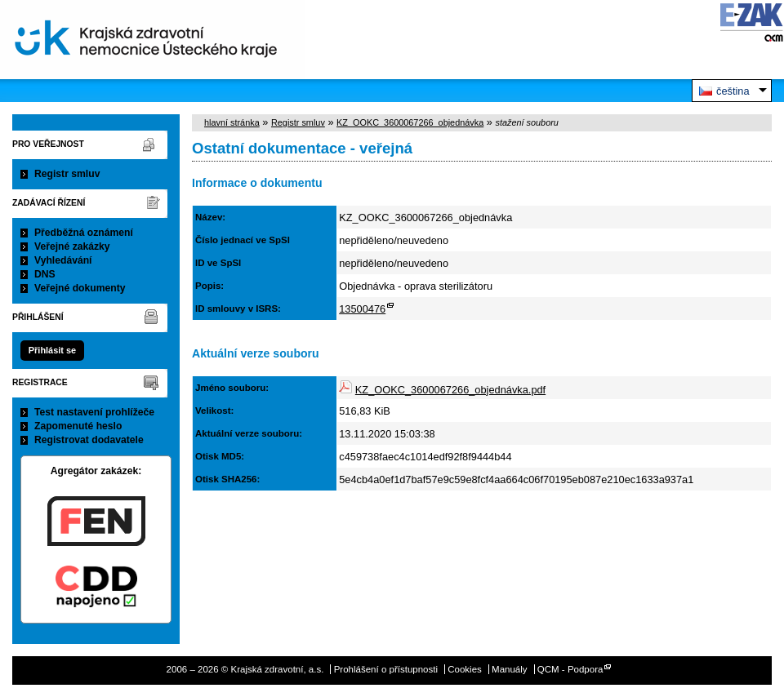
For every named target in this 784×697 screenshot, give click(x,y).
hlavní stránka (232, 122)
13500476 (362, 309)
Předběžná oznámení (84, 233)
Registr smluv (67, 174)
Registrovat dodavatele (89, 440)
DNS (45, 274)
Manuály (510, 669)
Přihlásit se (52, 350)
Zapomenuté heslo (78, 426)
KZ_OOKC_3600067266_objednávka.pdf (450, 390)
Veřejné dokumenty (80, 288)
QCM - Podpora (570, 669)
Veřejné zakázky (72, 246)
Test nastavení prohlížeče (94, 412)
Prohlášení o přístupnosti (386, 669)
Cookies (465, 669)
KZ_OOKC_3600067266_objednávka (410, 122)
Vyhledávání (63, 260)
